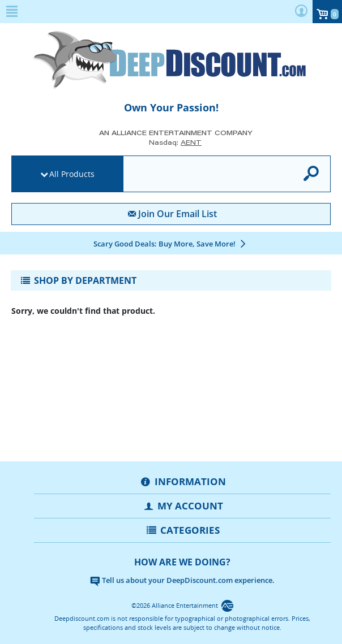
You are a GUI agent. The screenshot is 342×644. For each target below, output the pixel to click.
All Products (72, 174)
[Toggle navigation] (171, 280)
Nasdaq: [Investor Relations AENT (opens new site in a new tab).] (175, 142)
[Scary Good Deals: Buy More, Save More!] (171, 244)
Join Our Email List (171, 214)
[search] (206, 174)
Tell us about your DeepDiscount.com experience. (182, 580)
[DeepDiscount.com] (171, 60)
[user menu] (301, 12)
